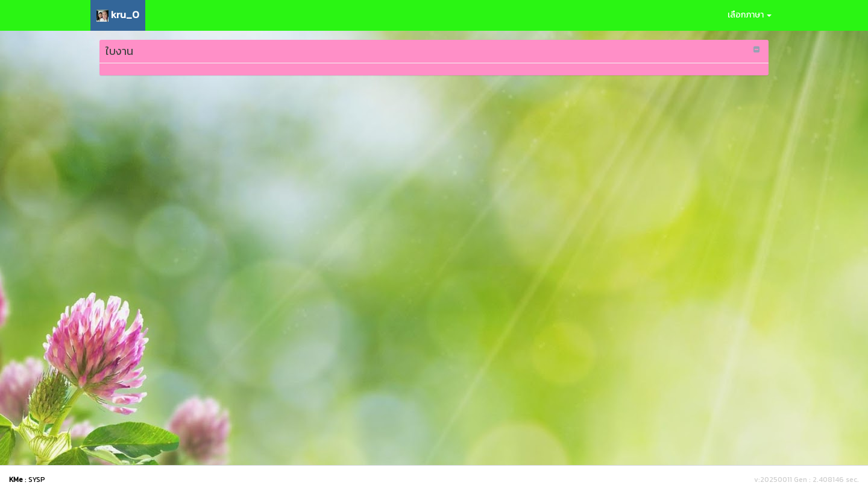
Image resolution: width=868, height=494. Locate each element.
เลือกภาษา (750, 15)
